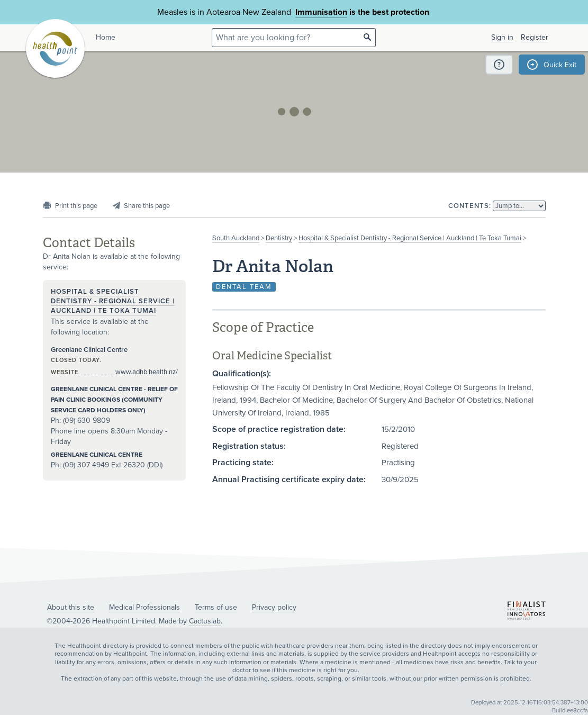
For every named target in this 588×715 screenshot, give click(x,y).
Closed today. (76, 360)
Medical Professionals (144, 607)
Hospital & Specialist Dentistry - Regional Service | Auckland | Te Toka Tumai (410, 238)
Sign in (502, 37)
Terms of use (216, 607)
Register (535, 37)
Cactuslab (205, 621)
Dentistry (279, 238)
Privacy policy (274, 607)
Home (106, 37)
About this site (71, 607)
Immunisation (321, 12)
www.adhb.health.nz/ (147, 372)
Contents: (470, 206)
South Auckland (236, 238)
